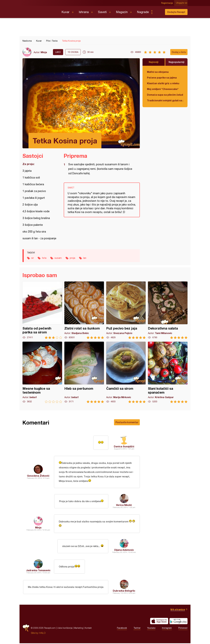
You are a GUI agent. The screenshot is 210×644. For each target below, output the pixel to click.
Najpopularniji (176, 62)
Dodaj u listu (179, 52)
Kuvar (65, 12)
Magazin (122, 12)
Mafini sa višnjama (158, 72)
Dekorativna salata (168, 310)
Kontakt (88, 629)
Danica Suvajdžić (124, 446)
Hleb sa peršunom (84, 372)
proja (72, 258)
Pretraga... (158, 12)
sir (32, 258)
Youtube (151, 629)
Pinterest (183, 629)
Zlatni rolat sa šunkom (84, 310)
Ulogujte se (182, 3)
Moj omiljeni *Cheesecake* (163, 89)
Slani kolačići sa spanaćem (168, 372)
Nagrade (143, 12)
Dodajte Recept (176, 12)
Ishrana (84, 12)
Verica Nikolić (124, 505)
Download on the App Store (159, 622)
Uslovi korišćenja (65, 629)
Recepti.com (40, 11)
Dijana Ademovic (124, 551)
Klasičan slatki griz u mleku (163, 83)
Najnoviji (154, 62)
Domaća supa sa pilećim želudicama (165, 95)
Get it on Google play (178, 622)
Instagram (167, 629)
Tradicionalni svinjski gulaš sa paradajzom (165, 100)
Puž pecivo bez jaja (126, 310)
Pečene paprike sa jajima (162, 78)
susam (58, 258)
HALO (42, 634)
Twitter (137, 629)
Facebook (122, 629)
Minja (44, 52)
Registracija (167, 3)
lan (85, 258)
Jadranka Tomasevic (38, 571)
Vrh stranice (178, 610)
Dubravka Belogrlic (124, 591)
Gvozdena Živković (38, 476)
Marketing (79, 629)
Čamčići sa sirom (126, 372)
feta (44, 258)
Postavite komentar (127, 422)
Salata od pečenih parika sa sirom (42, 310)
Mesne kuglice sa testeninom (42, 372)
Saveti (102, 12)
